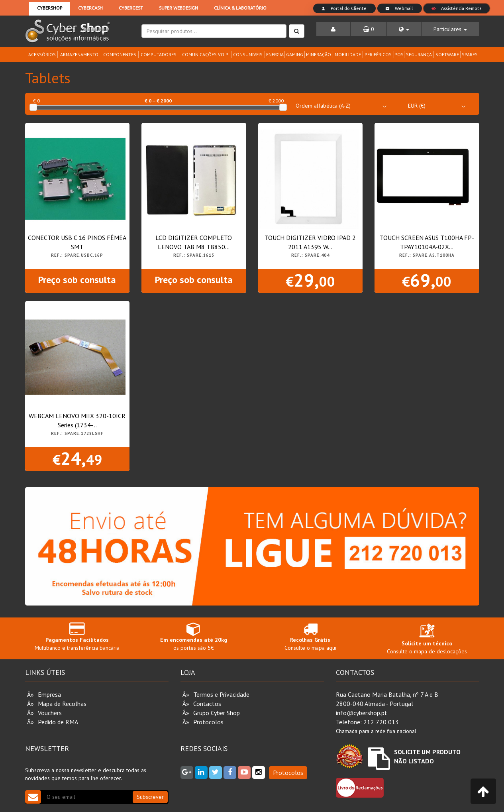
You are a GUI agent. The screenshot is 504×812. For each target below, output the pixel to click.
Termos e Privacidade (221, 694)
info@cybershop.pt (362, 713)
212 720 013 (381, 722)
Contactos (207, 704)
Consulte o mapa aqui (311, 636)
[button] (404, 29)
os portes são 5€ (194, 636)
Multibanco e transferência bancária (77, 636)
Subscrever (150, 797)
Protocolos (208, 722)
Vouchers (50, 713)
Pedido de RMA (58, 722)
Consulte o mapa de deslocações (427, 641)
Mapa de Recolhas (62, 704)
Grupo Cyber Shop (217, 713)
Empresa (49, 694)
